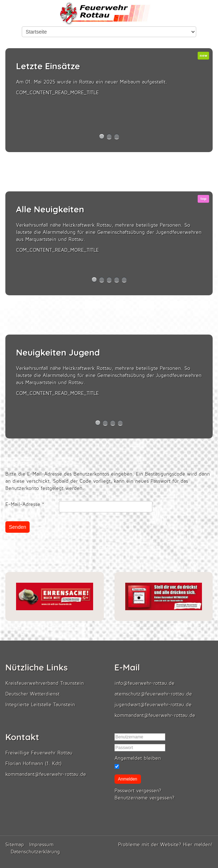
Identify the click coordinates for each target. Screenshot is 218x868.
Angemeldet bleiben (138, 758)
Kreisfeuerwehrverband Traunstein (45, 683)
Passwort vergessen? (138, 791)
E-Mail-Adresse (25, 504)
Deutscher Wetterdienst (32, 694)
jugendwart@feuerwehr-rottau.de (153, 705)
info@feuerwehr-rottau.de (145, 683)
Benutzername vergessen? (145, 798)
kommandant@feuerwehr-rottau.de (155, 715)
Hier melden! (198, 845)
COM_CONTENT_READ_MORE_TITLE (57, 93)
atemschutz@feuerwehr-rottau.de (153, 694)
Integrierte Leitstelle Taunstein (40, 705)
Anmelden (128, 779)
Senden (17, 527)
